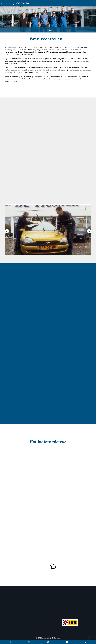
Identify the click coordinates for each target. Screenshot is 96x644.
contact (40, 61)
